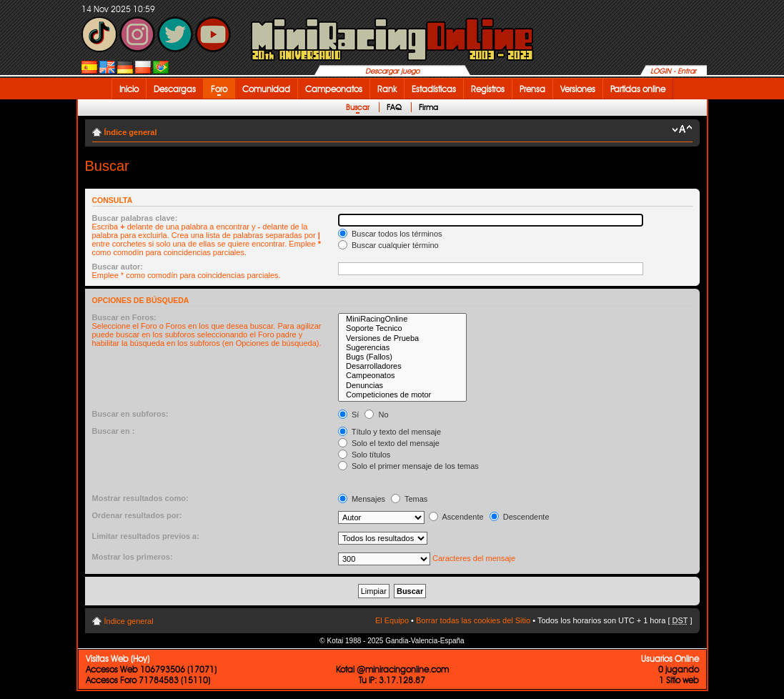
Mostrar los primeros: (133, 557)
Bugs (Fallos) (402, 357)
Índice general (131, 132)
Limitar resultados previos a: (146, 536)
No (376, 415)
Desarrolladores (402, 366)
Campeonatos (334, 89)
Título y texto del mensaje (389, 432)
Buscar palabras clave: (135, 218)
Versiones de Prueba (402, 338)
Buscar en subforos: (130, 414)
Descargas (175, 89)
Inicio (129, 89)
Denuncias (402, 386)
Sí (348, 415)
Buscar (358, 107)
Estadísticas (434, 89)
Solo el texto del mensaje (389, 443)
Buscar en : (114, 431)
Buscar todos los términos (390, 234)
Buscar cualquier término (388, 245)
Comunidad (266, 89)
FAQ (394, 107)
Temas (409, 499)
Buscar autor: (118, 267)
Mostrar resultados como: (140, 498)
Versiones (578, 89)
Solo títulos (364, 455)
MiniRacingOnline (402, 319)
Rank (387, 89)
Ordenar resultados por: (137, 515)
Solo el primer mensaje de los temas (408, 466)
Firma (428, 107)
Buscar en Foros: (124, 317)
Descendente (520, 517)
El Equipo (392, 620)
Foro (219, 89)
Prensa (532, 89)
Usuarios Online (670, 659)
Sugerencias (402, 348)
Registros (488, 89)
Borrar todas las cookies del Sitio (473, 620)
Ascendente (456, 517)
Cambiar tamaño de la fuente (682, 129)
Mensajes (362, 499)
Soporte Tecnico (402, 328)
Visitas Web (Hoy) (118, 659)
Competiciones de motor (402, 395)
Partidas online (638, 89)
